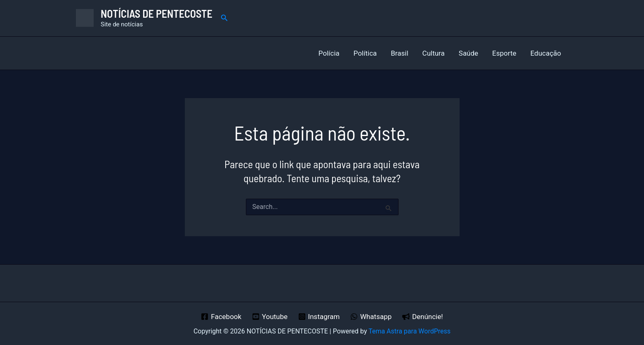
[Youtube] (270, 317)
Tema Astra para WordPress (409, 331)
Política (365, 53)
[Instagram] (319, 317)
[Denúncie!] (422, 317)
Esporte (504, 53)
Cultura (434, 53)
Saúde (468, 53)
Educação (546, 53)
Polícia (329, 53)
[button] (224, 18)
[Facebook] (221, 317)
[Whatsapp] (371, 317)
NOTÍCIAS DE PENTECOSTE (157, 13)
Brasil (399, 53)
